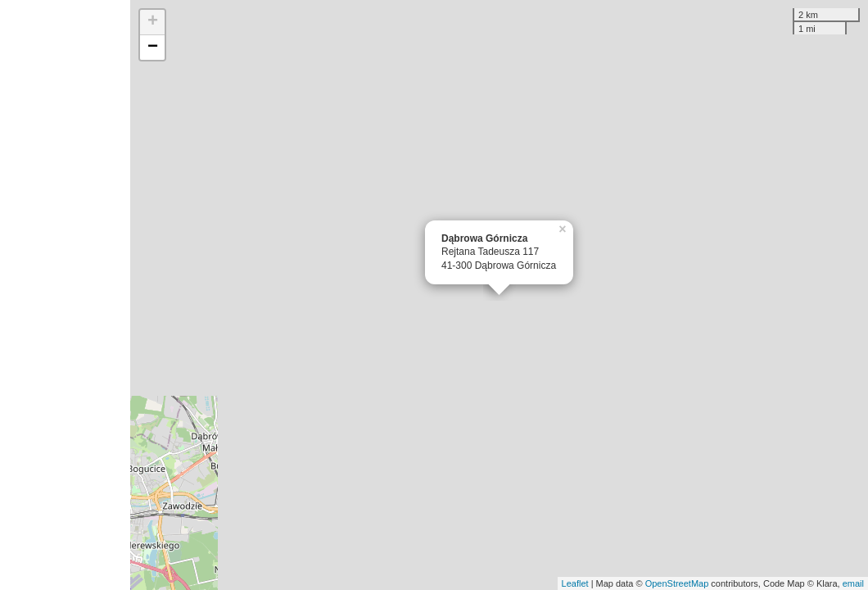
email (853, 583)
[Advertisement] (65, 295)
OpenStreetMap (677, 583)
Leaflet (575, 583)
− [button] (153, 48)
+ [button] (153, 22)
